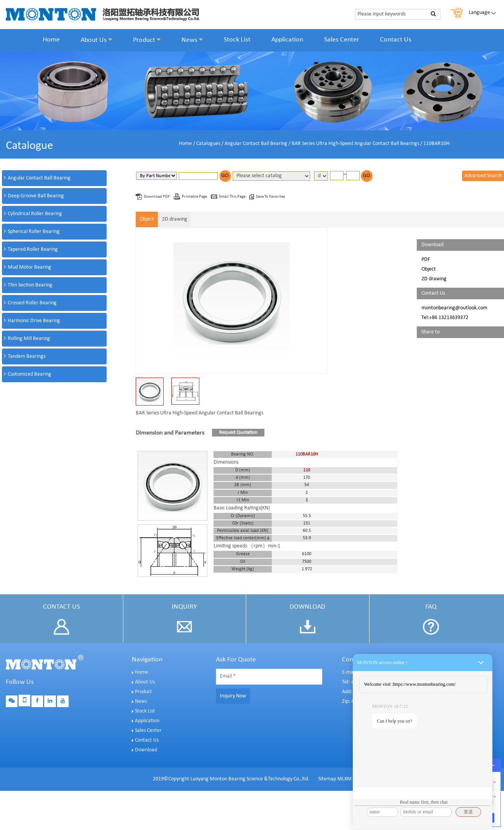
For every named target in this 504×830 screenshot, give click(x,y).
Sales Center (342, 40)
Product (147, 40)
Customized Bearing (29, 374)
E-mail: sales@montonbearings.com (381, 672)
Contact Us (396, 40)
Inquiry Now (233, 696)
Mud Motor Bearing (29, 267)
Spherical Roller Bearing (34, 232)
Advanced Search (483, 176)
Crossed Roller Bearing (32, 303)
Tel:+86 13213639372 (445, 318)
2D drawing (175, 219)
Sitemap (327, 779)
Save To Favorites (270, 197)
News (192, 40)
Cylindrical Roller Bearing (35, 214)
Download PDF (157, 197)
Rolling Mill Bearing (29, 339)
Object (147, 219)
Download (146, 750)
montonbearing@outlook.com (454, 308)
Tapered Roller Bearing (33, 249)
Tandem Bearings (27, 356)
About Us (96, 40)
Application (287, 40)
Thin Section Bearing (30, 285)
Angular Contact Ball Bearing (256, 144)
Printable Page (195, 197)
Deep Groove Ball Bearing (36, 196)
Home (51, 40)
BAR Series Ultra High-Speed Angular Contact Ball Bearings (355, 144)
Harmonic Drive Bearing (34, 321)
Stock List (237, 40)
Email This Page (233, 197)
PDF (426, 260)
